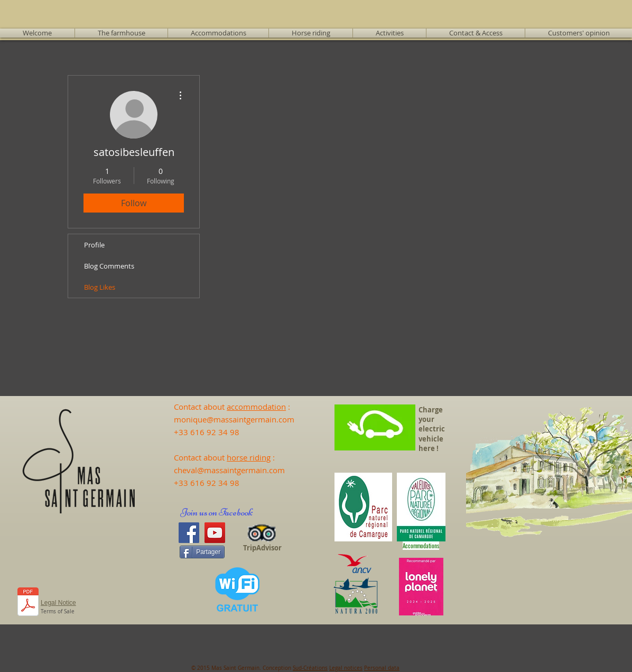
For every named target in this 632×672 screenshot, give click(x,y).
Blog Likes (100, 287)
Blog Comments (109, 266)
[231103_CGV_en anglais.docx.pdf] (28, 603)
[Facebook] (189, 533)
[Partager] (202, 552)
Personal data (382, 668)
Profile (94, 245)
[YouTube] (215, 533)
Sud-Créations (310, 668)
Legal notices (346, 668)
